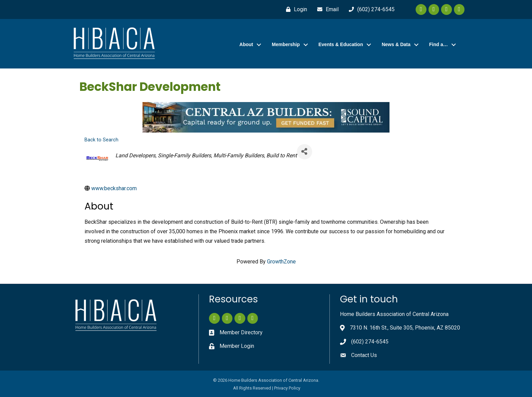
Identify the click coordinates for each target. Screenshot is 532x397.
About (246, 44)
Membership (286, 44)
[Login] (295, 9)
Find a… (439, 44)
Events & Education (341, 44)
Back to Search (101, 140)
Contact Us (364, 355)
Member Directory (241, 332)
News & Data (396, 44)
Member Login (237, 346)
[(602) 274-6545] (370, 9)
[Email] (326, 9)
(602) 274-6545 (370, 342)
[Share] (305, 152)
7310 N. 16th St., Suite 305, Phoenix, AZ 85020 (405, 328)
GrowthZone (281, 262)
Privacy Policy (287, 388)
